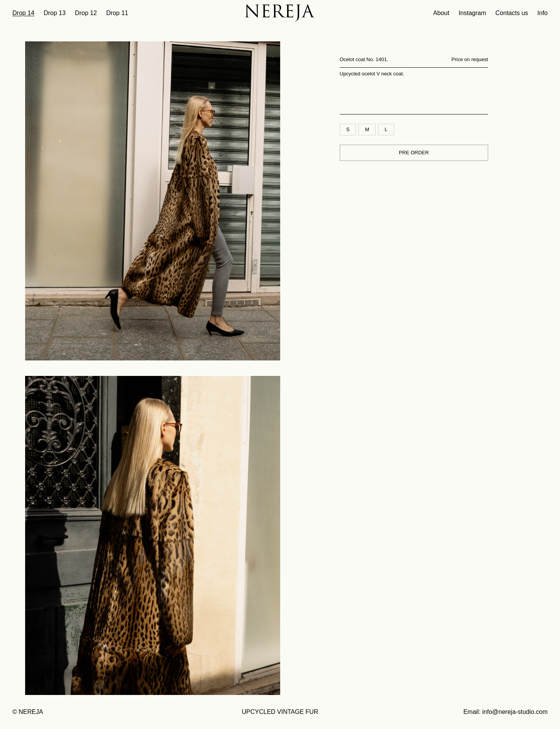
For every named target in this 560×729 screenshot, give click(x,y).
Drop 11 (117, 13)
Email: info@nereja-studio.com (506, 712)
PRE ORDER (414, 153)
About (441, 13)
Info (542, 13)
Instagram (472, 13)
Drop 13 (55, 13)
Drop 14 (23, 13)
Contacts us (512, 13)
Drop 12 (86, 13)
